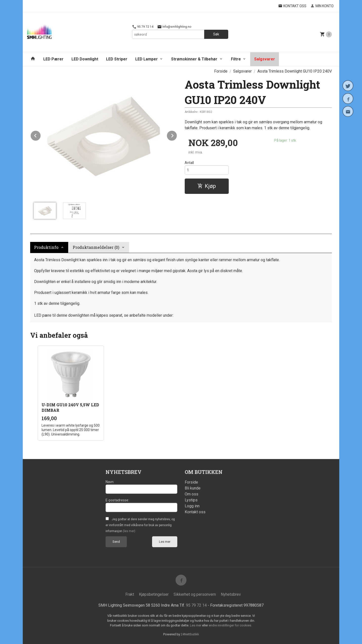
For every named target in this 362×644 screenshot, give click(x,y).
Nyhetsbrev (231, 594)
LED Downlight (85, 59)
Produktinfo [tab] (46, 247)
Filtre (236, 59)
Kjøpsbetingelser (154, 594)
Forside (221, 71)
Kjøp (207, 186)
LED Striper (117, 59)
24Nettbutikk (190, 634)
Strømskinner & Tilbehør (194, 59)
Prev (41, 135)
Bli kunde (193, 488)
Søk (216, 34)
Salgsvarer (265, 59)
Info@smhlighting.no (174, 27)
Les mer (165, 542)
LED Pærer (53, 59)
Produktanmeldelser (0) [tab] (96, 247)
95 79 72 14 (143, 27)
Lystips (191, 500)
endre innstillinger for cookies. (230, 625)
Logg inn (192, 506)
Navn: (110, 482)
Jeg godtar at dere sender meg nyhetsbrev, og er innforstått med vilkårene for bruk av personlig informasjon (140, 525)
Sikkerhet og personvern (195, 594)
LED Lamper (147, 59)
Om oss (192, 494)
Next (177, 135)
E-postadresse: (117, 500)
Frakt (130, 594)
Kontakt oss (195, 512)
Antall (189, 163)
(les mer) (129, 531)
